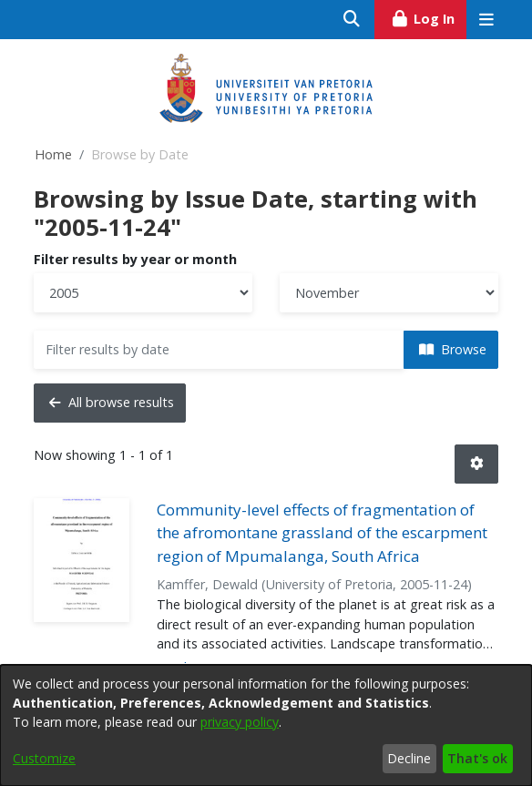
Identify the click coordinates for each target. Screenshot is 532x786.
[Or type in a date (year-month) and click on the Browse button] (219, 350)
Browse (453, 349)
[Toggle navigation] (486, 20)
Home (53, 154)
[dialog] (266, 725)
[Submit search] (352, 20)
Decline (409, 758)
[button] (476, 464)
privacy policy (240, 722)
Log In (429, 16)
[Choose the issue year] (143, 293)
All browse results (112, 402)
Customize (44, 758)
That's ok (477, 758)
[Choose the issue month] (389, 293)
